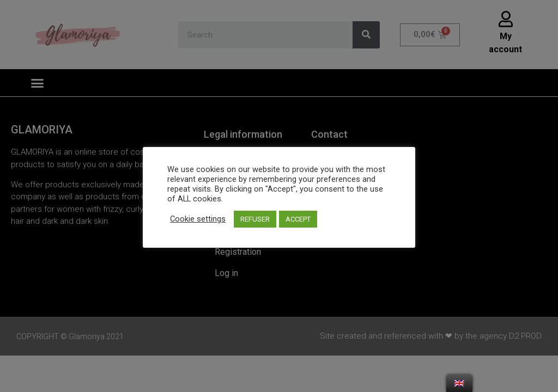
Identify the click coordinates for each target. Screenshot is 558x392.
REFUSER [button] (255, 219)
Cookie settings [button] (198, 219)
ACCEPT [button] (298, 219)
